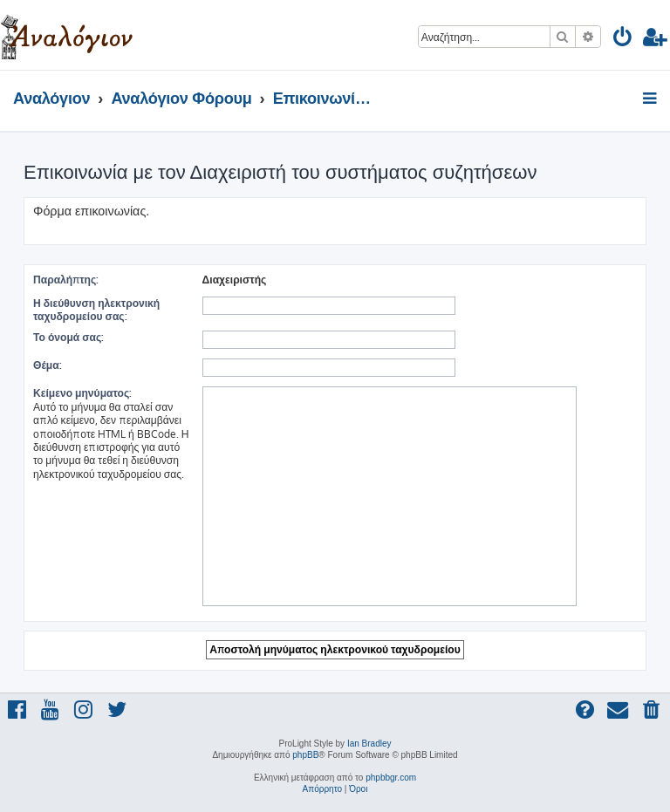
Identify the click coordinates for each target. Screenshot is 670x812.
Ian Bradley (369, 744)
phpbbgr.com (391, 778)
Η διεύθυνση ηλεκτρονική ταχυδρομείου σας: (96, 310)
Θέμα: (48, 365)
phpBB (305, 755)
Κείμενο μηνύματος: (82, 393)
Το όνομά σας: (68, 337)
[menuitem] (623, 40)
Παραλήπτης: (66, 280)
